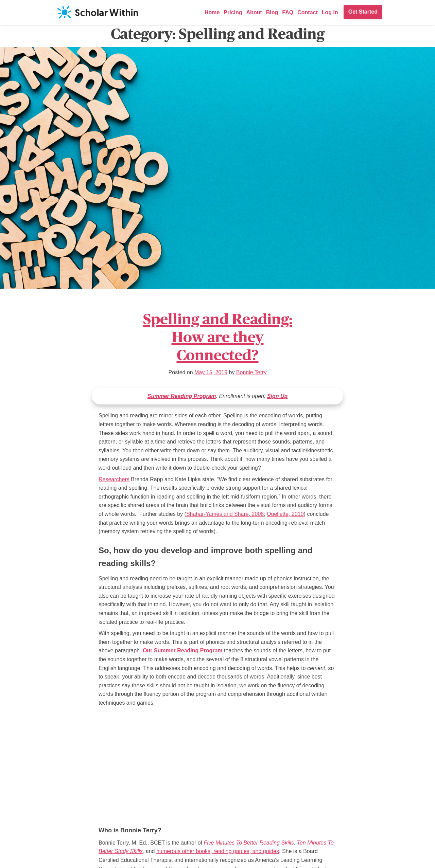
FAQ (288, 12)
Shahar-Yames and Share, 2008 (225, 514)
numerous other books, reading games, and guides (218, 851)
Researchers (114, 479)
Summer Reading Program (182, 396)
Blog (272, 12)
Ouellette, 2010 (285, 514)
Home (212, 12)
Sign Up (277, 396)
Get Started (363, 12)
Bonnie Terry (251, 372)
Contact (308, 12)
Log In (330, 12)
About (254, 12)
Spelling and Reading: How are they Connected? (218, 337)
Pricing (233, 12)
